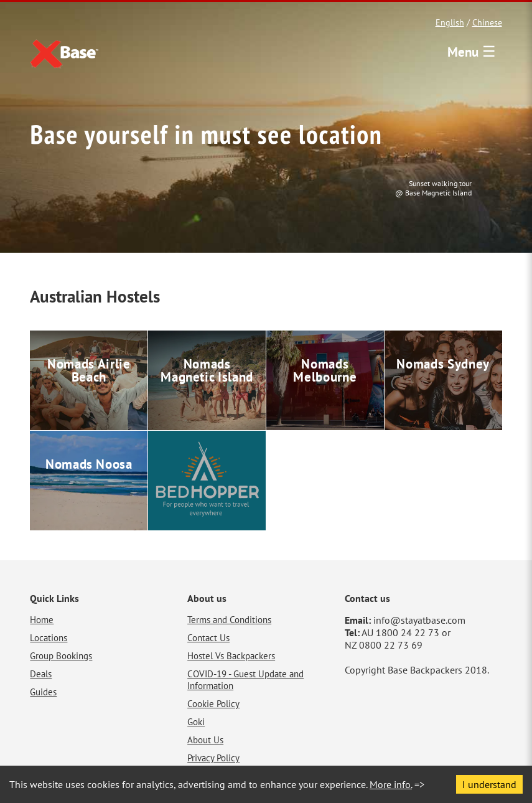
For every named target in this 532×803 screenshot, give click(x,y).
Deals (41, 674)
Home (42, 620)
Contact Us (208, 638)
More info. (391, 784)
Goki (196, 722)
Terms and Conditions (229, 620)
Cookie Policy (213, 704)
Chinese (487, 22)
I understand (489, 784)
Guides (43, 692)
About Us (205, 740)
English (450, 22)
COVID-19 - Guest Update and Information (245, 680)
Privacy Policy (213, 758)
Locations (49, 638)
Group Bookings (61, 656)
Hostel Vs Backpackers (231, 656)
